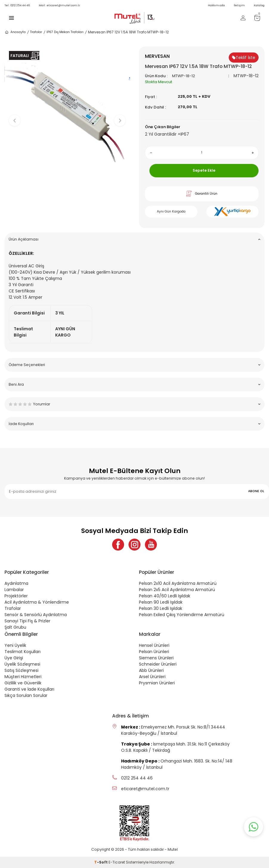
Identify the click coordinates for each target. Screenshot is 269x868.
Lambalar (14, 590)
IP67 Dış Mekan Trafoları (65, 32)
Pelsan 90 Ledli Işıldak (161, 602)
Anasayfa (15, 32)
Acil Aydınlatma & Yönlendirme (37, 602)
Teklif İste (244, 58)
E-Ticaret (117, 862)
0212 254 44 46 (17, 5)
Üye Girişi (14, 658)
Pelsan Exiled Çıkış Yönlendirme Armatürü (182, 615)
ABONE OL (256, 491)
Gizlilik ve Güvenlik (23, 683)
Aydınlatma (16, 583)
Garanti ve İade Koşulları (29, 689)
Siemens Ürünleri (156, 658)
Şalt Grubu (15, 627)
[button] (67, 189)
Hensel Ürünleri (154, 645)
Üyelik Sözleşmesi (22, 664)
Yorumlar (134, 404)
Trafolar (36, 32)
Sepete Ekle (204, 170)
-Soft (101, 862)
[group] (67, 116)
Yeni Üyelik (15, 645)
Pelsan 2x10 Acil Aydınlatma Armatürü (178, 583)
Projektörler (16, 596)
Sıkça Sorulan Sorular (26, 695)
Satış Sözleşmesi (21, 670)
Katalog (259, 5)
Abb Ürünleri (151, 670)
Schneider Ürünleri (158, 664)
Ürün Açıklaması (134, 239)
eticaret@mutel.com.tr (59, 5)
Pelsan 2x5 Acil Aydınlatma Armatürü (177, 590)
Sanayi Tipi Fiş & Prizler (27, 621)
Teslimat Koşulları (23, 652)
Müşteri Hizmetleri (23, 677)
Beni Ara (134, 384)
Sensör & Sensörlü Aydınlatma (36, 615)
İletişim (239, 5)
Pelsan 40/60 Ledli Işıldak (165, 596)
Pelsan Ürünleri (154, 652)
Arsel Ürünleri (152, 677)
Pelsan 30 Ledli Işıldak (161, 608)
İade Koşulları (134, 424)
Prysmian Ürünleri (157, 683)
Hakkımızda (216, 5)
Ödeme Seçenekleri (134, 365)
